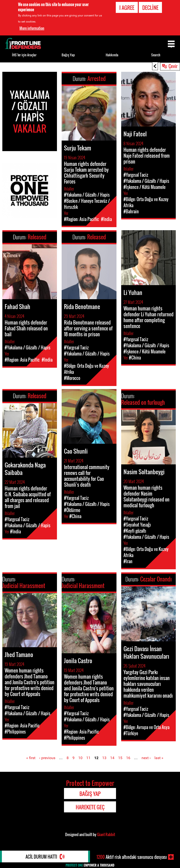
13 (104, 758)
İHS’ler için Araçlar (24, 55)
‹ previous (47, 758)
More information (32, 28)
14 (112, 758)
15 (120, 758)
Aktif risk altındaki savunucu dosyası (132, 857)
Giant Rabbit (106, 834)
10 (80, 758)
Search (156, 55)
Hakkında (112, 55)
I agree (127, 8)
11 (88, 758)
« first (31, 758)
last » (159, 758)
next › (146, 758)
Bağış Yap (68, 55)
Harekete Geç (90, 807)
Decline (150, 8)
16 (128, 758)
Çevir (173, 66)
